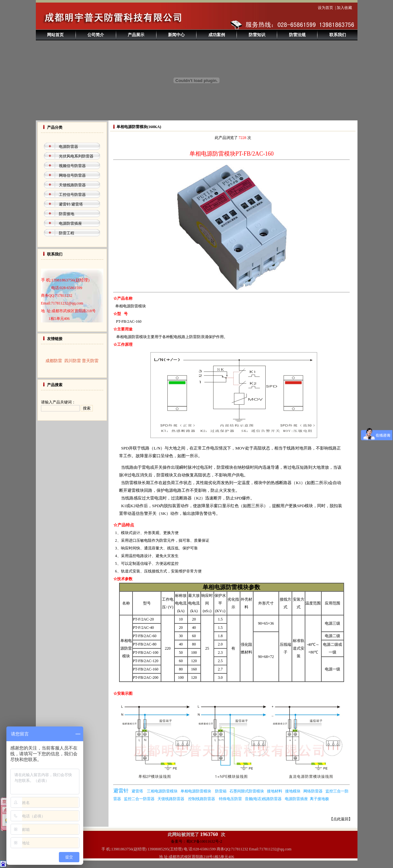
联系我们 (338, 35)
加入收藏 (344, 8)
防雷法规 (297, 35)
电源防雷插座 (70, 223)
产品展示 (136, 35)
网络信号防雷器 (72, 175)
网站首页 (55, 35)
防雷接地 (67, 214)
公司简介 (96, 35)
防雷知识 (257, 35)
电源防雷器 (68, 147)
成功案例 (217, 35)
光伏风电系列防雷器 (76, 156)
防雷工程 (67, 233)
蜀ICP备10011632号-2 (204, 841)
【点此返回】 (341, 819)
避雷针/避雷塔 (71, 204)
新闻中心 (176, 35)
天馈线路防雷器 (72, 185)
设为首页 (325, 8)
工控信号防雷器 (72, 195)
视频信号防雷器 (72, 166)
